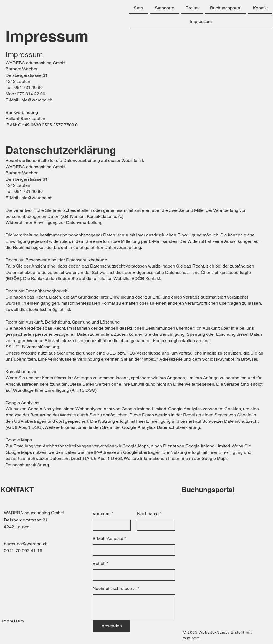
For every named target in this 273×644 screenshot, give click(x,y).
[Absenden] (112, 626)
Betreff (99, 564)
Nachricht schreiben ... (114, 589)
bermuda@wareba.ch (26, 544)
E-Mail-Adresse (108, 539)
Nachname (148, 514)
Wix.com (192, 638)
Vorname (102, 514)
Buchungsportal (208, 490)
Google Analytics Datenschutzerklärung (161, 427)
